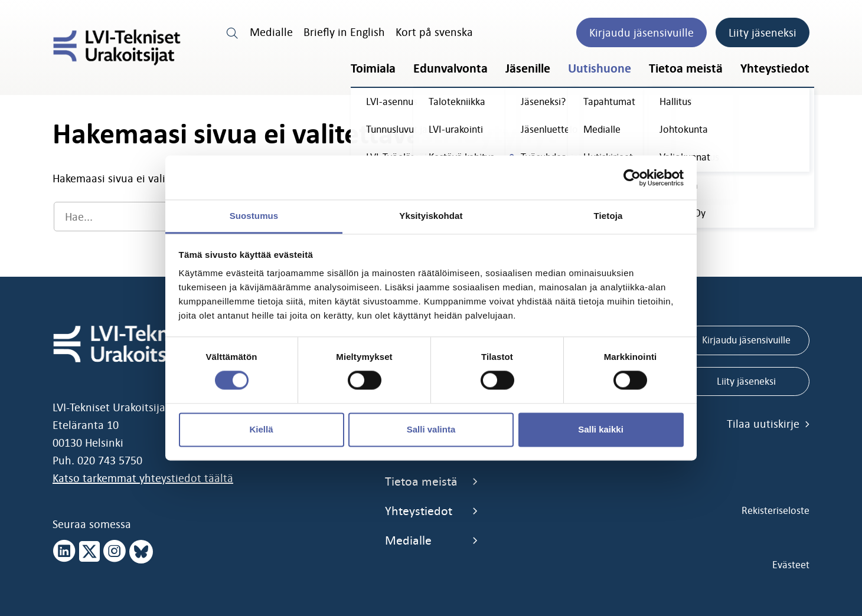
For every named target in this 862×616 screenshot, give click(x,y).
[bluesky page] (141, 552)
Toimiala (373, 68)
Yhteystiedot (775, 68)
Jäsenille (528, 68)
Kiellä (261, 429)
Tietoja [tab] (608, 216)
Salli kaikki (601, 429)
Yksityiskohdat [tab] (431, 216)
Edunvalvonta (450, 68)
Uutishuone (600, 68)
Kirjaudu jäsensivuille (641, 32)
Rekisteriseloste (776, 510)
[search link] (233, 32)
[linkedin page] (64, 552)
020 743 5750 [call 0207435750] (110, 460)
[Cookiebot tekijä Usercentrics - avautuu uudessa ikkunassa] (632, 178)
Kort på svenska (434, 32)
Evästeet (791, 565)
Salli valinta (431, 429)
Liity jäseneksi (763, 32)
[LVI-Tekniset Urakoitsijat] (117, 47)
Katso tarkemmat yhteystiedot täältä (143, 478)
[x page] (89, 552)
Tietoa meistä (686, 68)
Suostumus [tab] (254, 216)
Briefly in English (344, 32)
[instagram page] (115, 552)
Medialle (271, 32)
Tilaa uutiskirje (768, 424)
